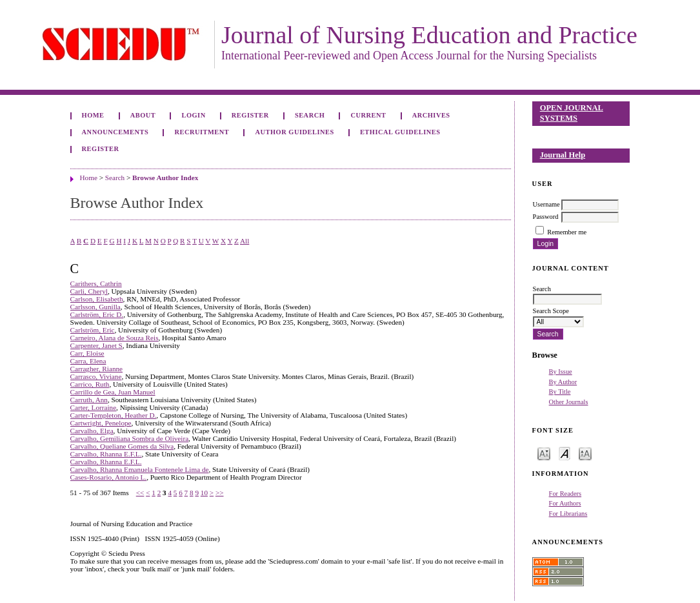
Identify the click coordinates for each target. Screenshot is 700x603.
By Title (560, 392)
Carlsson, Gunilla (95, 307)
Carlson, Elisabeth (97, 299)
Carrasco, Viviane (96, 376)
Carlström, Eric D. (97, 314)
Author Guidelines (294, 132)
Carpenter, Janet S (96, 345)
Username (546, 204)
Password (546, 217)
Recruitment (202, 132)
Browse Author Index (165, 178)
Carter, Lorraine (94, 407)
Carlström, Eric (93, 330)
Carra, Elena (88, 361)
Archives (431, 115)
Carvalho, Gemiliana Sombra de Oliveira (130, 438)
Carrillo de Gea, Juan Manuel (113, 392)
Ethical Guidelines (400, 132)
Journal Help (563, 155)
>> (220, 493)
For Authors (565, 503)
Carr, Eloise (87, 353)
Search (310, 115)
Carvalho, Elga (92, 431)
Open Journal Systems (572, 113)
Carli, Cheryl (89, 291)
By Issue (561, 372)
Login (193, 115)
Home (93, 115)
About (143, 115)
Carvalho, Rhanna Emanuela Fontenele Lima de (140, 469)
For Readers (565, 494)
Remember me (567, 232)
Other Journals (569, 402)
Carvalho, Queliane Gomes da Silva (122, 446)
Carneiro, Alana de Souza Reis (115, 338)
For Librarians (568, 514)
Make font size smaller (544, 453)
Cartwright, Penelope (101, 423)
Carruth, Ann (89, 400)
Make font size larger (585, 453)
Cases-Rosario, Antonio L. (109, 477)
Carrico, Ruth (90, 384)
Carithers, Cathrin (96, 283)
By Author (563, 382)
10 (204, 493)
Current (368, 115)
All (245, 241)
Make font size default (565, 453)
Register (250, 115)
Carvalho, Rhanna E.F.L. (106, 454)
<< (140, 493)
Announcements (115, 132)
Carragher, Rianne (97, 369)
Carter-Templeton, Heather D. (114, 415)
